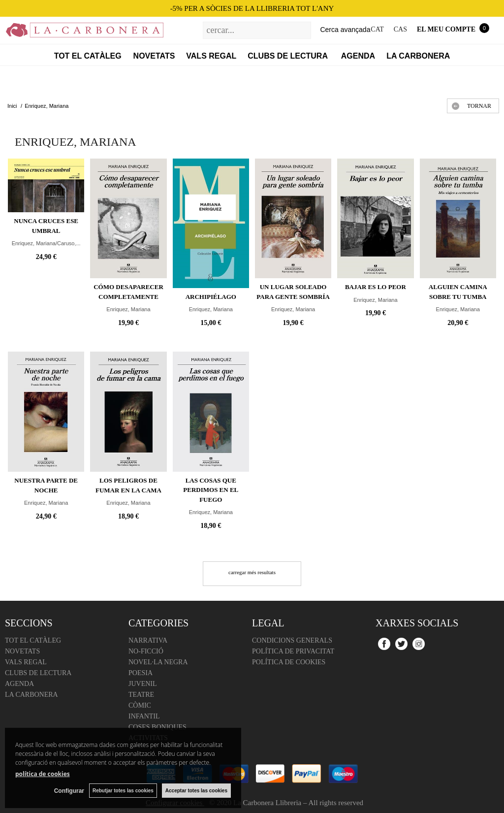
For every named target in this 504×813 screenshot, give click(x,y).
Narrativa (148, 640)
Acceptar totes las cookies (196, 791)
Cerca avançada (345, 30)
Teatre (141, 695)
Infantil (144, 716)
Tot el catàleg (88, 56)
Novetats (154, 56)
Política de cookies (289, 662)
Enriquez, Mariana (128, 309)
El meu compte (446, 29)
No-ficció (146, 651)
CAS (400, 29)
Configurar (69, 791)
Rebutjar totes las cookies (123, 791)
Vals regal (211, 56)
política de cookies (43, 774)
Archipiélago (211, 297)
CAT (377, 29)
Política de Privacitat (293, 651)
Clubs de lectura (289, 56)
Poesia (141, 673)
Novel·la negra (158, 662)
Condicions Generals (292, 640)
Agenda (358, 56)
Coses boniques (157, 727)
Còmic (140, 705)
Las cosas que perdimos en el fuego (211, 490)
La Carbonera (418, 56)
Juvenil (143, 684)
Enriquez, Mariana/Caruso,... (46, 243)
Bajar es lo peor (376, 287)
